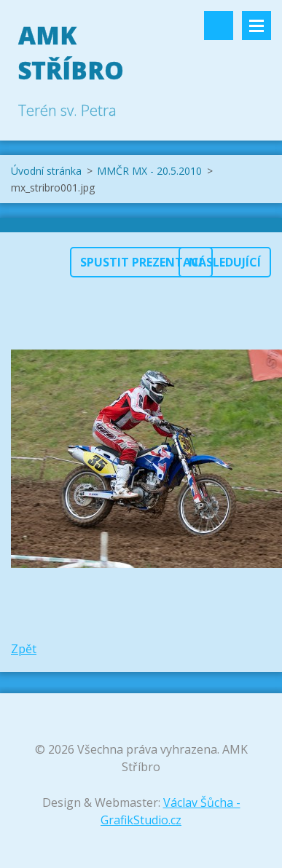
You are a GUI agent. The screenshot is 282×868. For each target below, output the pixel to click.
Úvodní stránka (46, 171)
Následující (225, 262)
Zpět (24, 649)
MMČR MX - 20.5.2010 (149, 171)
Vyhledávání (219, 25)
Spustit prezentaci (141, 262)
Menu (256, 25)
